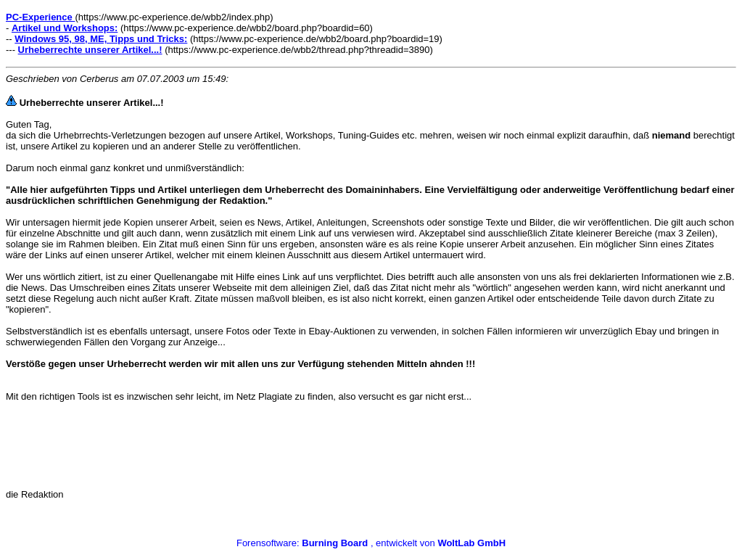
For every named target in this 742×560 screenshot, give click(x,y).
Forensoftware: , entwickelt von (371, 543)
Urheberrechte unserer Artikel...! (90, 50)
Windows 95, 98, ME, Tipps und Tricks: (101, 39)
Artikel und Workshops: (65, 28)
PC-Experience (40, 17)
